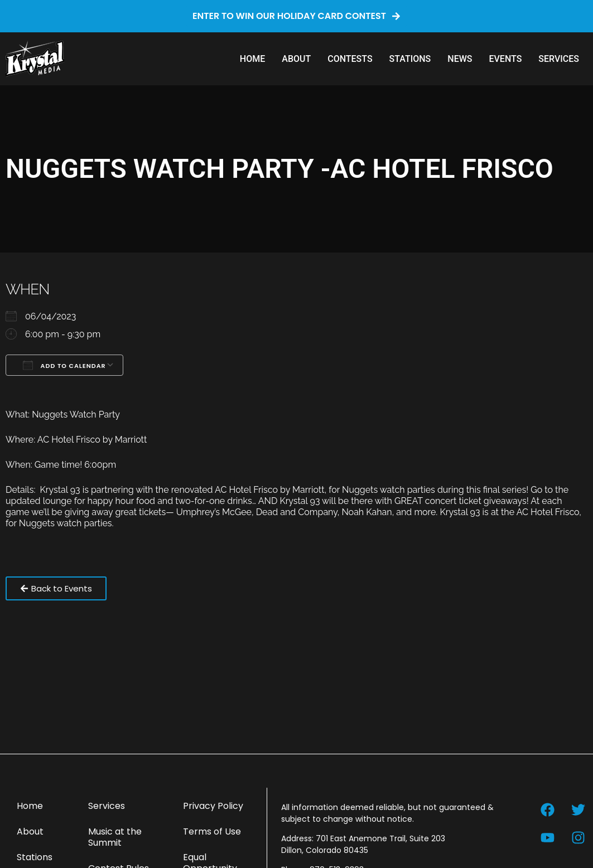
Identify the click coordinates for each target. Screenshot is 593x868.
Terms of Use (212, 831)
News (460, 59)
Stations (410, 59)
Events (505, 59)
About (296, 59)
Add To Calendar (64, 365)
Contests (350, 59)
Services (559, 59)
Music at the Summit (115, 837)
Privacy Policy (213, 806)
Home (252, 59)
